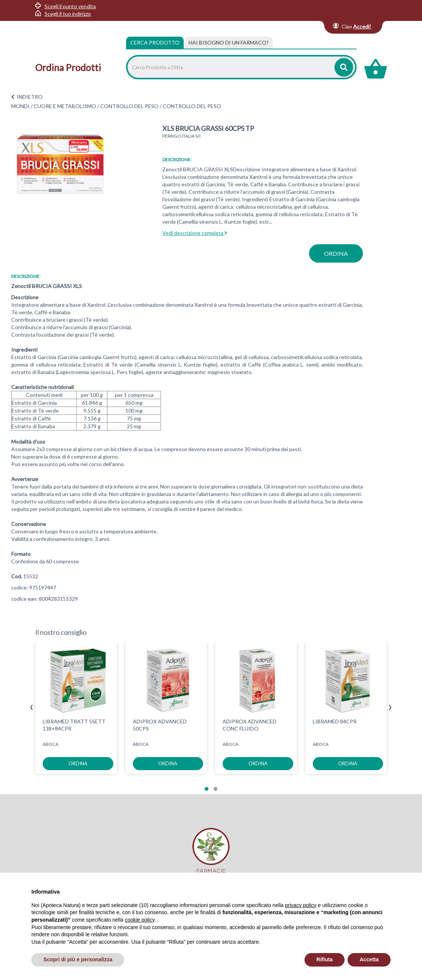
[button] (207, 789)
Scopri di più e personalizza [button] (78, 959)
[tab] (229, 43)
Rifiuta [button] (325, 959)
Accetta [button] (369, 959)
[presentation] (32, 708)
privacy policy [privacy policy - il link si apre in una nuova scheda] (301, 905)
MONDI (20, 106)
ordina (336, 253)
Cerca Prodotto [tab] (155, 42)
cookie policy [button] (140, 920)
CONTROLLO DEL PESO (129, 106)
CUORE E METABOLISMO (65, 106)
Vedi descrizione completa (195, 233)
